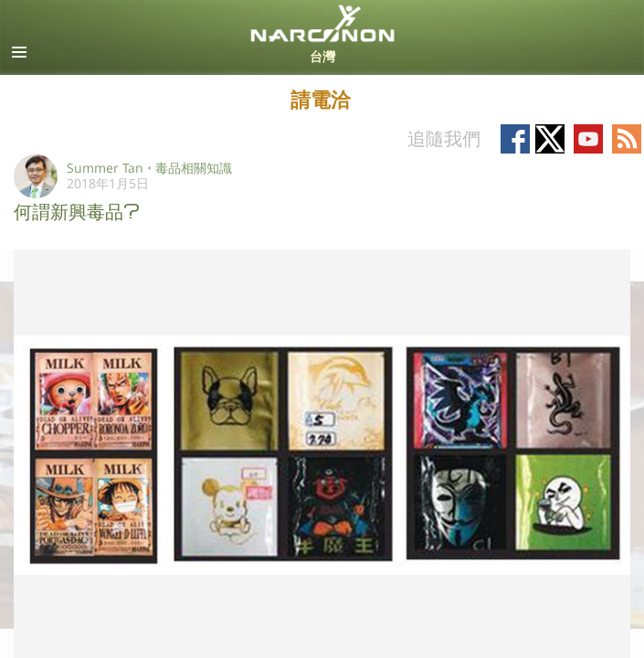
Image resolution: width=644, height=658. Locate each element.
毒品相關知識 (194, 168)
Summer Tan (105, 168)
